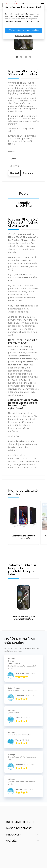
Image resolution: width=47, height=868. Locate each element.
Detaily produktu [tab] (24, 204)
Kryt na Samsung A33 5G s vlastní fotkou (24, 618)
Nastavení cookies (23, 36)
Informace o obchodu (23, 822)
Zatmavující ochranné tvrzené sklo (23, 537)
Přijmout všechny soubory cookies (24, 30)
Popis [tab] (24, 193)
